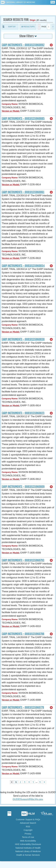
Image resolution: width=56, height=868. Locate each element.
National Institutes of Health (28, 848)
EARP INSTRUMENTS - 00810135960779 (23, 707)
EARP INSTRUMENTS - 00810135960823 (23, 413)
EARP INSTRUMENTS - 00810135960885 (23, 119)
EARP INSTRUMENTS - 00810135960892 (23, 45)
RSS (28, 827)
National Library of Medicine (21, 2)
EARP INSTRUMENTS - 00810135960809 (23, 487)
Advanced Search (28, 823)
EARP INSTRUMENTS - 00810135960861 (23, 192)
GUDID (28, 10)
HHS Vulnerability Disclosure (28, 844)
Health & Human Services (28, 855)
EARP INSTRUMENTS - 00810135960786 (23, 634)
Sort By (12, 27)
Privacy (28, 834)
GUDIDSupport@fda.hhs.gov (28, 799)
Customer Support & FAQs (28, 819)
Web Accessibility (28, 841)
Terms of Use (28, 837)
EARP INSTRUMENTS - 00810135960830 (23, 339)
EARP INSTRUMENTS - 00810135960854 (23, 266)
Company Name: (10, 104)
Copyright (28, 830)
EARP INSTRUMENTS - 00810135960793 (23, 560)
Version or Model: (11, 111)
